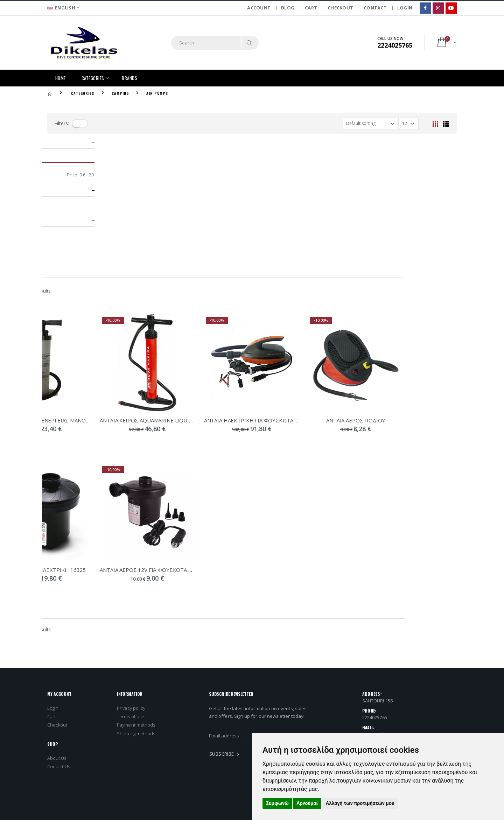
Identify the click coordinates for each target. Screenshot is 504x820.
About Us (57, 625)
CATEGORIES (93, 78)
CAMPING (120, 93)
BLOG (288, 8)
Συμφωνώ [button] (277, 803)
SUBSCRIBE (225, 622)
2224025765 (375, 585)
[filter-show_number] (409, 124)
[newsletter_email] (280, 603)
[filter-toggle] (80, 124)
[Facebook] (425, 8)
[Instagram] (438, 8)
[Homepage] (50, 93)
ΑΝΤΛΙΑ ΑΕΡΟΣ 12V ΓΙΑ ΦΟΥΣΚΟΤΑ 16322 (204, 437)
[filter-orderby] (371, 124)
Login (53, 576)
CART (311, 8)
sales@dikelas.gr (381, 602)
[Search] (250, 43)
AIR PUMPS (157, 93)
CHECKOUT (340, 8)
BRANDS (129, 78)
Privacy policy (131, 576)
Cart (51, 584)
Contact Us (59, 634)
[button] (446, 43)
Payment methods (136, 593)
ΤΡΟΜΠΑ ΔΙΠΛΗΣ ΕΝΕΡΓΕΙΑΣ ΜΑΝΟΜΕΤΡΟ (103, 288)
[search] (206, 43)
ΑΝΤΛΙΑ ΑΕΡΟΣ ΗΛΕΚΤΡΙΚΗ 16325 (96, 437)
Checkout (57, 593)
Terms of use (131, 584)
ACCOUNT (259, 8)
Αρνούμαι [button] (307, 803)
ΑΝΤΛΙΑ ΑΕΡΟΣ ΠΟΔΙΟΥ (408, 288)
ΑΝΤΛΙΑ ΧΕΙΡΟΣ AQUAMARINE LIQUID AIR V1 (207, 288)
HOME (61, 78)
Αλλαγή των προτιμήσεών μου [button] (360, 803)
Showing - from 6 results (75, 159)
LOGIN (405, 8)
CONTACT (375, 8)
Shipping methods (136, 601)
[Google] (451, 8)
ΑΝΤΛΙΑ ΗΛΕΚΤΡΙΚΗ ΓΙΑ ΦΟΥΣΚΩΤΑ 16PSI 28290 (317, 288)
